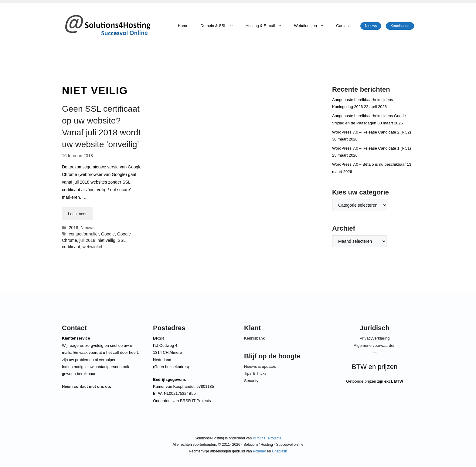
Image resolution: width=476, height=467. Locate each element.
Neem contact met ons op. (87, 386)
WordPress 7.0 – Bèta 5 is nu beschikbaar (369, 164)
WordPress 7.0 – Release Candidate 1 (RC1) (372, 148)
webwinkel (92, 247)
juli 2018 (87, 240)
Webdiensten (312, 26)
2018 (73, 228)
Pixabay (259, 451)
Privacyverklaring (375, 338)
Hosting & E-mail (267, 26)
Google (108, 234)
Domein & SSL (220, 26)
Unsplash (280, 451)
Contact (343, 26)
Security (251, 381)
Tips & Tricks (255, 373)
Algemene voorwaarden (374, 345)
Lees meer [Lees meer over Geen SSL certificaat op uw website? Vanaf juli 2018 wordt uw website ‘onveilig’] (77, 214)
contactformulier (84, 234)
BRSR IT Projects (195, 401)
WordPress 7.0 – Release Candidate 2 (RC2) (372, 132)
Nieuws (371, 26)
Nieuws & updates (260, 366)
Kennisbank (400, 26)
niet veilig (107, 240)
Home (183, 26)
